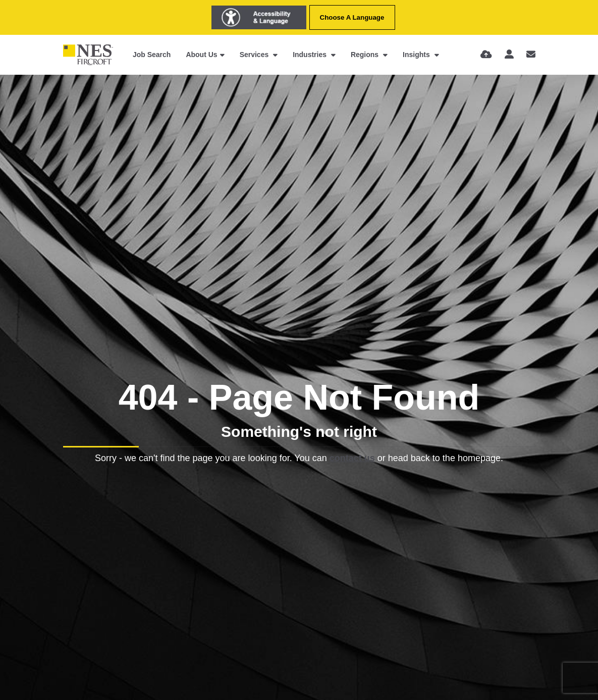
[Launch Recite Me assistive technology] (259, 17)
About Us (201, 55)
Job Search (152, 55)
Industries (311, 55)
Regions (366, 55)
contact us (352, 458)
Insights (417, 55)
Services (255, 55)
